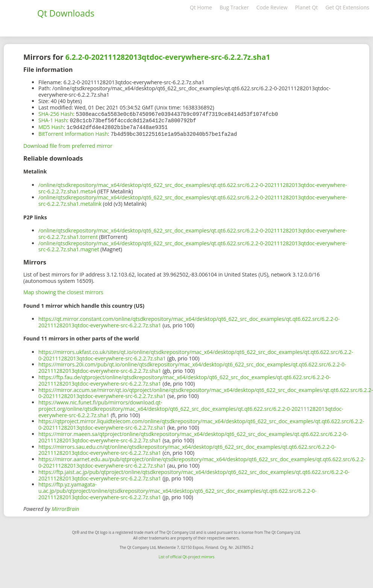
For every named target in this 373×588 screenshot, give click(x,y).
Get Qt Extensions (347, 7)
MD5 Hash (51, 126)
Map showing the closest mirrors (63, 291)
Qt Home (201, 7)
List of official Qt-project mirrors (187, 555)
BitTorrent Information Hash (73, 133)
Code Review (272, 7)
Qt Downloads (66, 13)
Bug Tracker (234, 7)
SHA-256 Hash (56, 114)
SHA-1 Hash (53, 120)
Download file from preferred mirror (68, 144)
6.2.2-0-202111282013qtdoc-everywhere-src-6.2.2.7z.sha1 (168, 57)
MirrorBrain (65, 507)
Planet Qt (307, 7)
